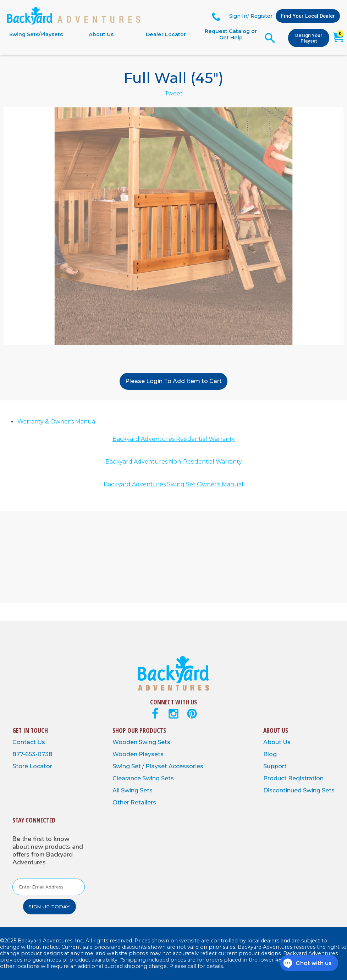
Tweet (174, 93)
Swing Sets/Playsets (36, 34)
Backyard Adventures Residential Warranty (174, 439)
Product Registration (293, 778)
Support (275, 766)
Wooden (126, 742)
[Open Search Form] (270, 38)
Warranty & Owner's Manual (57, 422)
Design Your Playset (309, 38)
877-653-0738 (32, 754)
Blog (270, 754)
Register (261, 16)
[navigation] (133, 34)
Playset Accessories (174, 766)
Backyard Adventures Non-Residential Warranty (174, 462)
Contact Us (29, 742)
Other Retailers (134, 802)
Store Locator (32, 766)
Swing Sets (155, 742)
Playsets (151, 754)
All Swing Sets (133, 790)
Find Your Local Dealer (308, 16)
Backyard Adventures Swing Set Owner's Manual (173, 484)
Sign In (238, 16)
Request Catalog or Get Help (231, 34)
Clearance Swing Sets (143, 778)
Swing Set (127, 766)
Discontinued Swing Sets (299, 790)
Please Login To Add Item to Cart (173, 381)
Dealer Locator (166, 34)
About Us (101, 34)
